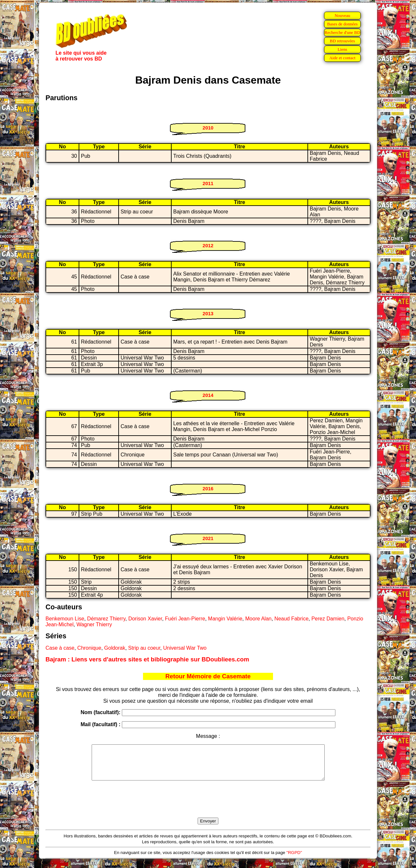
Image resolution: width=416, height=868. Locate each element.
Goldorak (115, 648)
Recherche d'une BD (343, 32)
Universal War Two (185, 648)
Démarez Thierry (106, 619)
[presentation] (208, 807)
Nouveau (342, 15)
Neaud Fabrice (291, 619)
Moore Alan (259, 619)
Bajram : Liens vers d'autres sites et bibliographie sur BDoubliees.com (147, 659)
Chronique (89, 648)
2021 (208, 538)
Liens (343, 49)
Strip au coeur (144, 648)
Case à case (60, 648)
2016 (208, 488)
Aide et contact (342, 58)
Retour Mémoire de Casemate (208, 676)
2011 (208, 183)
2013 (208, 313)
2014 (208, 395)
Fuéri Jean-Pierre (185, 619)
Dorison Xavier (145, 619)
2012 (208, 245)
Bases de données (342, 24)
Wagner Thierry (94, 624)
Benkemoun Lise (65, 619)
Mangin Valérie (225, 619)
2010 (208, 128)
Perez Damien (328, 619)
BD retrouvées (342, 41)
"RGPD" (294, 859)
